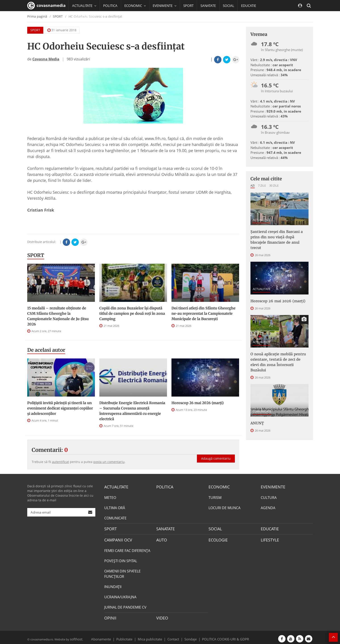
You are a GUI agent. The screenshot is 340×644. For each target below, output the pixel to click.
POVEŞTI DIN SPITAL (121, 559)
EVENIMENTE (272, 487)
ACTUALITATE (262, 220)
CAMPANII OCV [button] (86, 17)
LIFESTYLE (269, 538)
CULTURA (269, 497)
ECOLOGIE (217, 538)
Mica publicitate (152, 636)
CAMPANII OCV (117, 538)
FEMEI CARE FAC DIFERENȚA (127, 549)
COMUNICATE (262, 394)
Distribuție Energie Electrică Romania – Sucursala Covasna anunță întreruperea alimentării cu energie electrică (132, 411)
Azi (253, 185)
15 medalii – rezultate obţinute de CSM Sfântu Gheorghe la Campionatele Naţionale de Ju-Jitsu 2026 (58, 316)
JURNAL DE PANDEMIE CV (125, 605)
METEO (110, 497)
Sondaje (189, 636)
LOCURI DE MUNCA (224, 507)
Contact (173, 636)
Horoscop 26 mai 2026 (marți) (198, 403)
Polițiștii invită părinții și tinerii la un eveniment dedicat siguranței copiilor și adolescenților (60, 408)
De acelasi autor (46, 350)
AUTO (161, 538)
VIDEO (162, 616)
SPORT (188, 6)
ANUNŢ (256, 406)
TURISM (215, 497)
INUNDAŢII (113, 585)
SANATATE (208, 6)
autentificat (60, 462)
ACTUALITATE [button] (84, 6)
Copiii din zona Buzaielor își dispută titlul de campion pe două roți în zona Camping (132, 313)
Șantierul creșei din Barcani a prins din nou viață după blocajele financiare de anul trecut (278, 236)
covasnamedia (46, 6)
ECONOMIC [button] (135, 6)
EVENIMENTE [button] (165, 6)
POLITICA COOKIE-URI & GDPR (220, 636)
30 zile (274, 185)
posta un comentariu (109, 462)
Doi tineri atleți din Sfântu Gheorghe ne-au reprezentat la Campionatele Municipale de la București (203, 313)
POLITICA (110, 6)
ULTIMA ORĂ (115, 507)
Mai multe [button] (82, 28)
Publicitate (130, 636)
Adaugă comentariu (216, 454)
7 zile (262, 185)
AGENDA (268, 507)
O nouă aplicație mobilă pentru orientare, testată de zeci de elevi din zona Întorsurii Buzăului (277, 349)
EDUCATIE (249, 6)
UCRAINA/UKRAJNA (120, 595)
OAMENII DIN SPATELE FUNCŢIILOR (122, 572)
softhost (75, 636)
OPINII (109, 616)
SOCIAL (228, 6)
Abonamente (109, 636)
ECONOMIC (218, 487)
